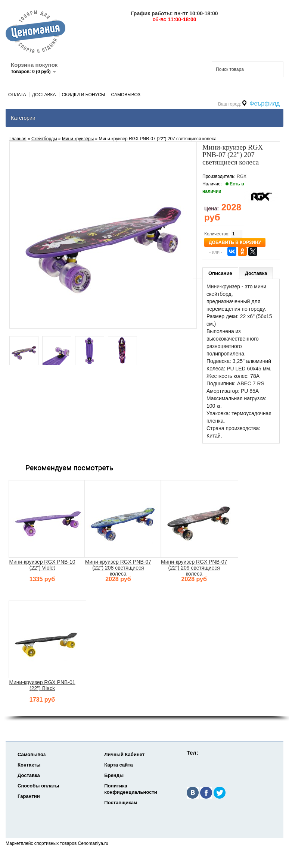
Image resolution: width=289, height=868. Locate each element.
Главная (18, 139)
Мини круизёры (78, 139)
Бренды (114, 775)
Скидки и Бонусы (84, 95)
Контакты (29, 765)
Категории (23, 118)
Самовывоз (126, 95)
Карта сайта (119, 765)
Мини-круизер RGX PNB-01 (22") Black (42, 685)
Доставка (44, 95)
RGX (242, 176)
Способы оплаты (38, 786)
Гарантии (29, 796)
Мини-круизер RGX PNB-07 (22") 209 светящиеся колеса (194, 568)
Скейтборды (44, 139)
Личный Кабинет (124, 754)
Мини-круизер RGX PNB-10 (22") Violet (42, 565)
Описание (220, 273)
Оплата (17, 95)
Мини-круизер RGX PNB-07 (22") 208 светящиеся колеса (118, 568)
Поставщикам (121, 803)
